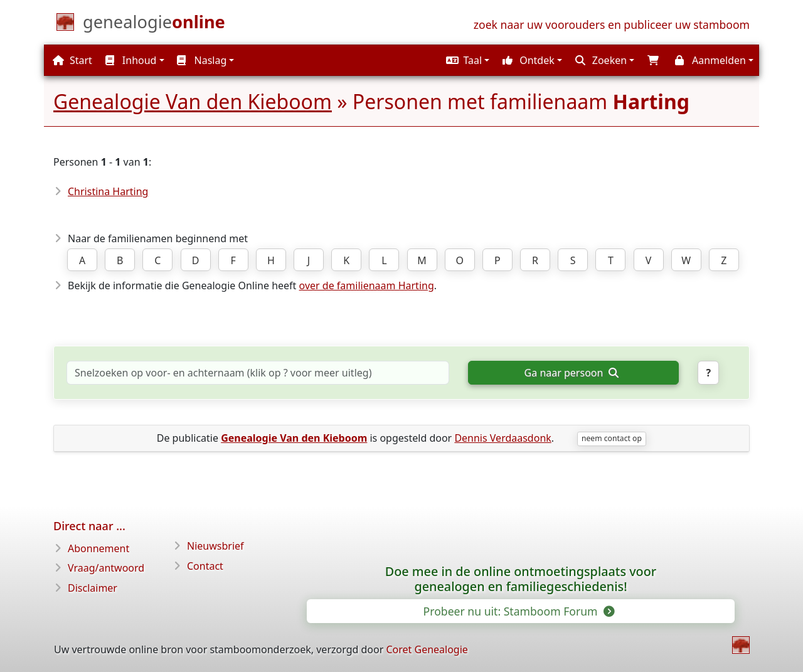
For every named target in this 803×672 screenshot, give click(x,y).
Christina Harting (108, 191)
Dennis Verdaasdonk (503, 438)
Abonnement (98, 548)
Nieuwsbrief (215, 546)
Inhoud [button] (131, 60)
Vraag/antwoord (106, 568)
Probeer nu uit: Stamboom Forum (518, 611)
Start (72, 60)
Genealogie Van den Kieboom (193, 101)
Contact (205, 566)
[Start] (154, 24)
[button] (466, 60)
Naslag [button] (202, 60)
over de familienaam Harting (367, 285)
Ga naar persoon (572, 373)
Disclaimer (93, 588)
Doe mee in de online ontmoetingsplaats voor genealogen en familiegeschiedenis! (521, 579)
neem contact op (612, 438)
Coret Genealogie (427, 649)
